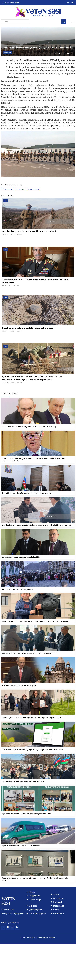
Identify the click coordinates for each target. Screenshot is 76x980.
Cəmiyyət (58, 902)
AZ (68, 3)
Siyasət (56, 894)
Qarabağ (33, 906)
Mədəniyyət (59, 906)
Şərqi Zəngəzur (36, 910)
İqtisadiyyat (58, 898)
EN (72, 3)
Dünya (56, 910)
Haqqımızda (34, 896)
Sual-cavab (58, 914)
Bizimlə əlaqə (35, 900)
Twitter (20, 189)
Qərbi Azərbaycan (37, 914)
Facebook (7, 189)
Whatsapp (34, 189)
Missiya (32, 892)
